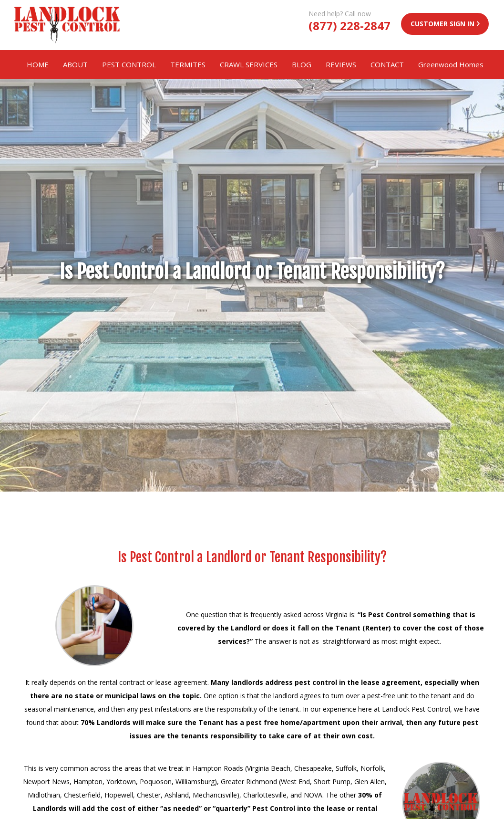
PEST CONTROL (129, 64)
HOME (38, 64)
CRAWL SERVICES (249, 64)
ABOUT (75, 64)
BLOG (302, 64)
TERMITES (188, 64)
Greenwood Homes (451, 64)
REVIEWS (341, 64)
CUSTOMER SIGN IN (442, 24)
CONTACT (387, 64)
